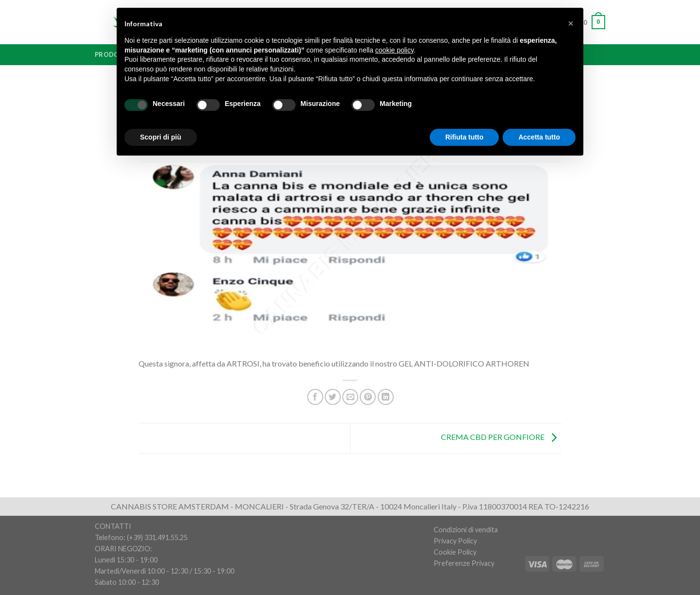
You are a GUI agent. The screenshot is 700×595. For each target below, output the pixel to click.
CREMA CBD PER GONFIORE (501, 437)
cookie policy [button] (394, 50)
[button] (571, 23)
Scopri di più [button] (161, 137)
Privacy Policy (455, 541)
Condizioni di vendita (466, 530)
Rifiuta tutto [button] (464, 137)
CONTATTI (113, 526)
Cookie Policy (455, 552)
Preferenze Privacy (464, 563)
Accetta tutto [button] (539, 137)
